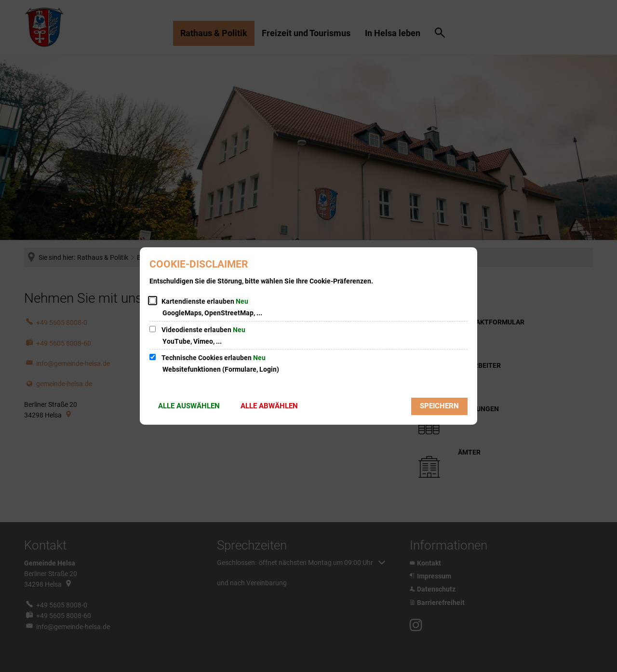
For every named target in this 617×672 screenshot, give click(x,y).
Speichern (439, 406)
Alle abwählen (269, 406)
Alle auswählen (189, 406)
